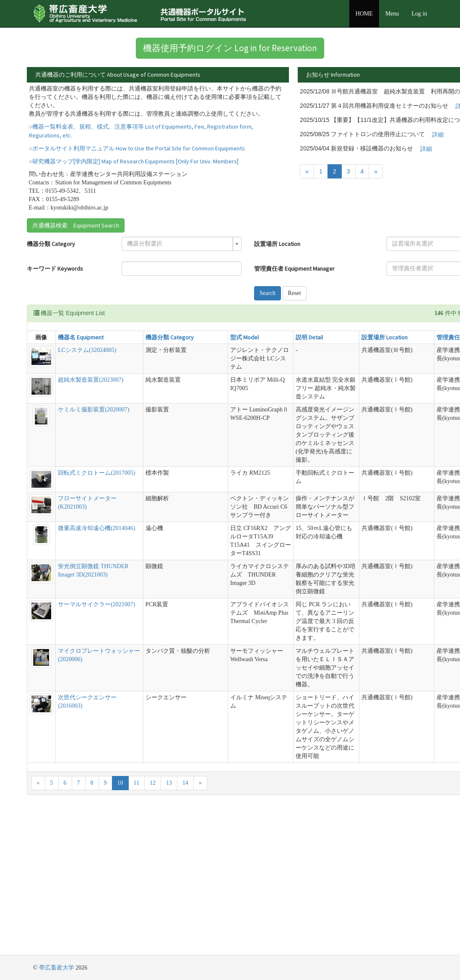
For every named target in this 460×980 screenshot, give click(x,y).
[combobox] (144, 270)
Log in (420, 14)
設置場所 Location (224, 270)
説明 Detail (246, 363)
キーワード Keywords (55, 295)
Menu (392, 14)
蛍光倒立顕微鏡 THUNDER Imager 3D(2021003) (74, 651)
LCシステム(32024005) (80, 376)
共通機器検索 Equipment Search (76, 251)
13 (169, 926)
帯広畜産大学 (57, 968)
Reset (242, 319)
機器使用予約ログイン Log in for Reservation (230, 48)
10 (120, 926)
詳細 (248, 100)
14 (185, 926)
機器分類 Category (51, 270)
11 (136, 926)
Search (215, 319)
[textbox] (142, 270)
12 (153, 926)
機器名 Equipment (74, 363)
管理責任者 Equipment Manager (242, 295)
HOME (364, 14)
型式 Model (197, 363)
